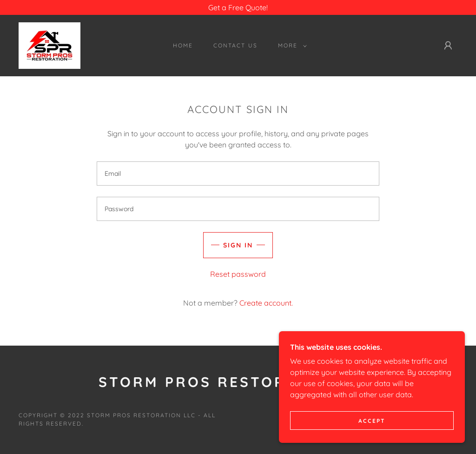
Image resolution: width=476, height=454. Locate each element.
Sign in (238, 245)
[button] (291, 46)
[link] (50, 45)
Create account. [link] (266, 303)
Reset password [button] (238, 274)
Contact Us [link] (235, 45)
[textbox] (238, 174)
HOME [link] (183, 45)
